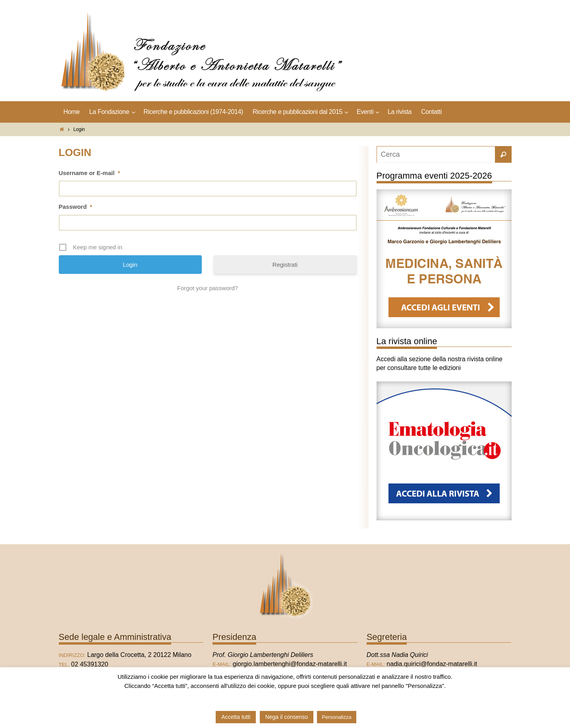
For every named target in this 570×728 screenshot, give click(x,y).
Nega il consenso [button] (287, 717)
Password (75, 207)
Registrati (285, 265)
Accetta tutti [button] (236, 717)
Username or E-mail (89, 173)
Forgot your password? (208, 288)
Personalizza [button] (336, 717)
